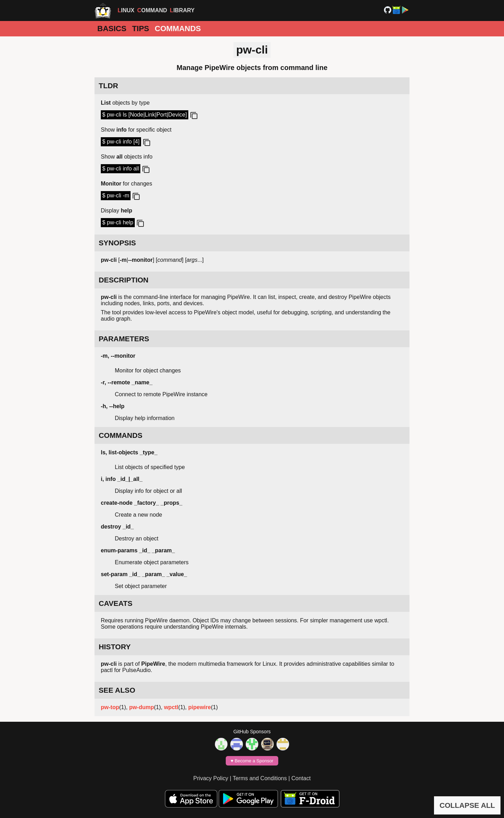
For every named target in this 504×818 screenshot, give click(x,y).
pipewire (200, 707)
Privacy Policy (211, 778)
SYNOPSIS (117, 243)
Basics (112, 29)
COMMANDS (121, 435)
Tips (141, 29)
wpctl (171, 707)
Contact (301, 778)
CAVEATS (115, 603)
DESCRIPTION (124, 280)
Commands (178, 29)
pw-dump (142, 707)
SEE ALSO (117, 690)
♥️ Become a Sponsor (252, 761)
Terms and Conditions (260, 778)
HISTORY (115, 647)
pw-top (110, 707)
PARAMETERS (124, 339)
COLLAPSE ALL (467, 805)
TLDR (108, 86)
